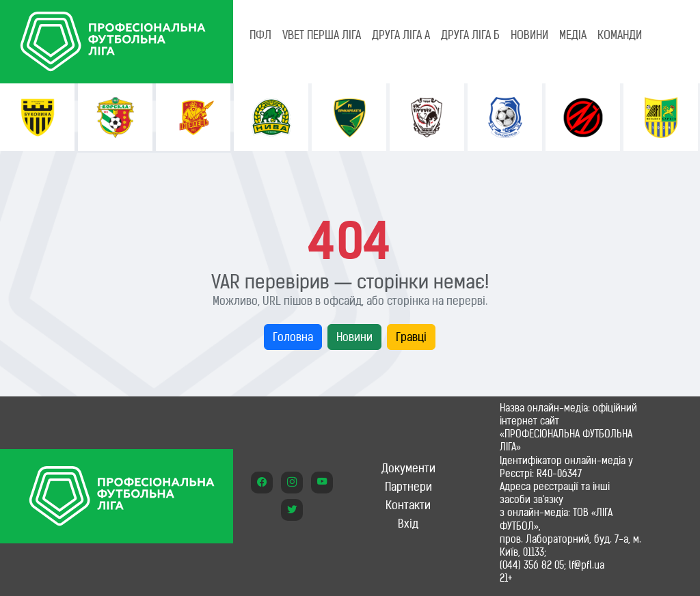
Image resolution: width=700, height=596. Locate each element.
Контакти (408, 505)
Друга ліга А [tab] (401, 35)
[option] (37, 117)
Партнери (408, 487)
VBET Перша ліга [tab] (322, 35)
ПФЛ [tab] (260, 35)
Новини (354, 337)
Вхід (408, 524)
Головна (293, 337)
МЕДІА (573, 35)
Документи (408, 468)
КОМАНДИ (620, 35)
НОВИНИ (529, 35)
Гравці (411, 337)
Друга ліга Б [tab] (470, 35)
